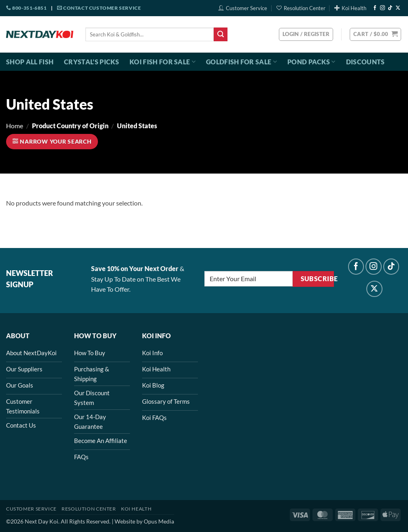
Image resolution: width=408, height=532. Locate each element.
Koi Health (350, 8)
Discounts (365, 62)
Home (15, 126)
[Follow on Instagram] (382, 8)
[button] (375, 34)
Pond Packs (311, 62)
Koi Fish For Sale (163, 62)
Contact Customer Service (99, 8)
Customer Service (243, 8)
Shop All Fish (30, 62)
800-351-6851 (26, 8)
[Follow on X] (398, 8)
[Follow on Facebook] (375, 8)
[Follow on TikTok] (390, 8)
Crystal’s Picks (91, 62)
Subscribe (317, 279)
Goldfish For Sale (241, 62)
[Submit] (221, 34)
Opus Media (159, 521)
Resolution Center (301, 8)
